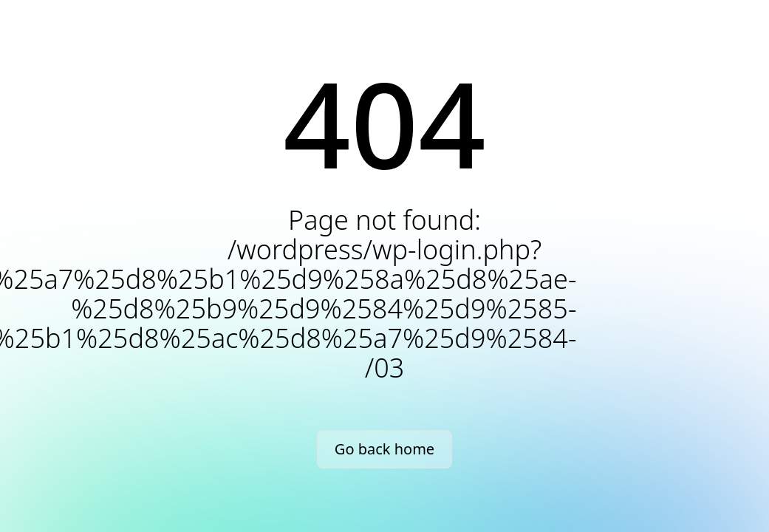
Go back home (384, 449)
